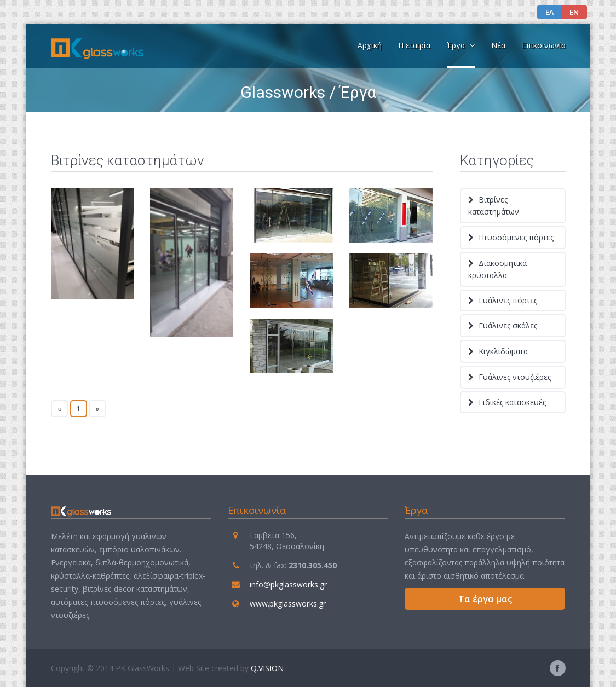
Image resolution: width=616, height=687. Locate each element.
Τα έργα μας (485, 599)
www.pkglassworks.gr (288, 604)
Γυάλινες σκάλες (508, 325)
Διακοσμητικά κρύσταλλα (497, 269)
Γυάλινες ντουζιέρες (515, 377)
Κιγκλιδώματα (503, 351)
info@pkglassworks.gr (288, 584)
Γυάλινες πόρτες (508, 300)
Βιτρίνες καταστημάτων (494, 206)
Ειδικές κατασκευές (512, 402)
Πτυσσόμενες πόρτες (516, 237)
